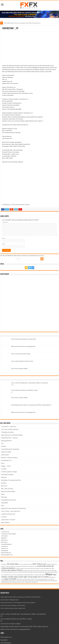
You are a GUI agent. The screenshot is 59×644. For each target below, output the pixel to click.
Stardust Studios (20, 205)
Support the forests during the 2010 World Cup (13, 508)
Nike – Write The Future (7, 489)
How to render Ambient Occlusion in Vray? (22, 361)
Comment (5, 222)
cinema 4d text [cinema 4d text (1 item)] (36, 571)
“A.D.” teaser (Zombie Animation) (10, 429)
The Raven (4, 517)
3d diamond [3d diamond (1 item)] (4, 564)
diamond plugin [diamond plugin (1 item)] (39, 572)
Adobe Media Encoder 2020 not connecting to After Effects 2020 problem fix (22, 23)
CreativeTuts (4, 546)
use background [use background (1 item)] (34, 582)
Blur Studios (4, 542)
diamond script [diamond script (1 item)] (46, 572)
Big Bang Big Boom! (6, 441)
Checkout (4, 446)
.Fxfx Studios (5, 536)
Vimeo (28, 205)
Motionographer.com (7, 555)
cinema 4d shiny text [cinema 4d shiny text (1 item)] (28, 571)
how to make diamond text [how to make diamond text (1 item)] (20, 575)
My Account (4, 486)
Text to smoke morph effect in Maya (21, 354)
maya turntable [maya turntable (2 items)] (10, 579)
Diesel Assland (5, 455)
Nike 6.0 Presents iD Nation (8, 491)
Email (3, 244)
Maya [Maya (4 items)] (49, 574)
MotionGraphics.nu (6, 553)
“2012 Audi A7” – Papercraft (8, 427)
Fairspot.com (5, 548)
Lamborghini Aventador (7, 475)
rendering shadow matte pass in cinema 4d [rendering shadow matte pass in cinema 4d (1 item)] (11, 581)
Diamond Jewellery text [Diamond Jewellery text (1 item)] (29, 572)
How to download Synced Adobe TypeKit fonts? (13, 608)
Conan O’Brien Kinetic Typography (10, 449)
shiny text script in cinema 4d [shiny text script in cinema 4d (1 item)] (23, 582)
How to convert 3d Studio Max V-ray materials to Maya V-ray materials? (30, 383)
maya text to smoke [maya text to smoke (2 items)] (41, 577)
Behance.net (4, 540)
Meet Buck (4, 477)
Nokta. (3, 494)
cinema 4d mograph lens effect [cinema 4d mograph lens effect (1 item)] (47, 568)
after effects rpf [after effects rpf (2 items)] (39, 564)
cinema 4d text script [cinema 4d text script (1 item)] (45, 571)
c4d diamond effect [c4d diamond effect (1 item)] (50, 564)
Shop (3, 506)
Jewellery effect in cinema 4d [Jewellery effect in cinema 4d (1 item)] (33, 575)
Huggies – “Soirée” (6, 466)
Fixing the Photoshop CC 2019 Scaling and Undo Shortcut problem (18, 603)
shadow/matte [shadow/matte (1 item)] (40, 581)
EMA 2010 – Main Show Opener (9, 458)
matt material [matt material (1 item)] (42, 575)
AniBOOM (4, 538)
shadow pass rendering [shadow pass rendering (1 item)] (10, 582)
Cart (2, 443)
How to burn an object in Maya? (19, 369)
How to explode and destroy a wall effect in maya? (24, 390)
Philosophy (4, 497)
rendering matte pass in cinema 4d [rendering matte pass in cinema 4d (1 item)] (46, 579)
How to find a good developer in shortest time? (24, 339)
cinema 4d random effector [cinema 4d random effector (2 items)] (12, 570)
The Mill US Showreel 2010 (8, 514)
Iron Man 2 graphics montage (9, 472)
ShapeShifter (5, 503)
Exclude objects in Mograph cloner (10, 600)
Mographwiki (5, 551)
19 (13, 385)
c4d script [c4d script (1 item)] (34, 566)
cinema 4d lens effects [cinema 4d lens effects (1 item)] (35, 568)
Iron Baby (4, 469)
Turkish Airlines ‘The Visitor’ (8, 520)
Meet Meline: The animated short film (11, 480)
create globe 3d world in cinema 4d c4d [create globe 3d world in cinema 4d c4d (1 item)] (15, 572)
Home (3, 463)
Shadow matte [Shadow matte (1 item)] (47, 581)
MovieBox (4, 483)
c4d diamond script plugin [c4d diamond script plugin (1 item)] (15, 566)
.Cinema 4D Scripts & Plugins (9, 534)
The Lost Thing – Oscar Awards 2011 (11, 511)
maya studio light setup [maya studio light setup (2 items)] (23, 577)
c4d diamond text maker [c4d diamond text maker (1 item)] (26, 566)
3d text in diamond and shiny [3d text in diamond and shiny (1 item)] (25, 564)
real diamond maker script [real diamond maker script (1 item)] (32, 579)
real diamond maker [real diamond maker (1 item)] (21, 579)
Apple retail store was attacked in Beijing (12, 435)
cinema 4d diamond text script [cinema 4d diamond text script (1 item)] (22, 568)
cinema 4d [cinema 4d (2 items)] (41, 566)
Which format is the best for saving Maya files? (23, 346)
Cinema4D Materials (6, 544)
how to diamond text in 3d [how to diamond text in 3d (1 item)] (7, 575)
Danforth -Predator (6, 452)
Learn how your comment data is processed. (32, 256)
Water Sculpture (5, 523)
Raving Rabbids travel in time (9, 500)
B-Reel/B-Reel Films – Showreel (9, 438)
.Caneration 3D (5, 532)
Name (4, 238)
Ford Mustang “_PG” (7, 205)
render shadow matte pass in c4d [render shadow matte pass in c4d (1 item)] (29, 581)
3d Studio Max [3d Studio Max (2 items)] (13, 564)
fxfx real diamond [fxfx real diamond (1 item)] (54, 572)
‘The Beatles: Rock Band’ (7, 432)
